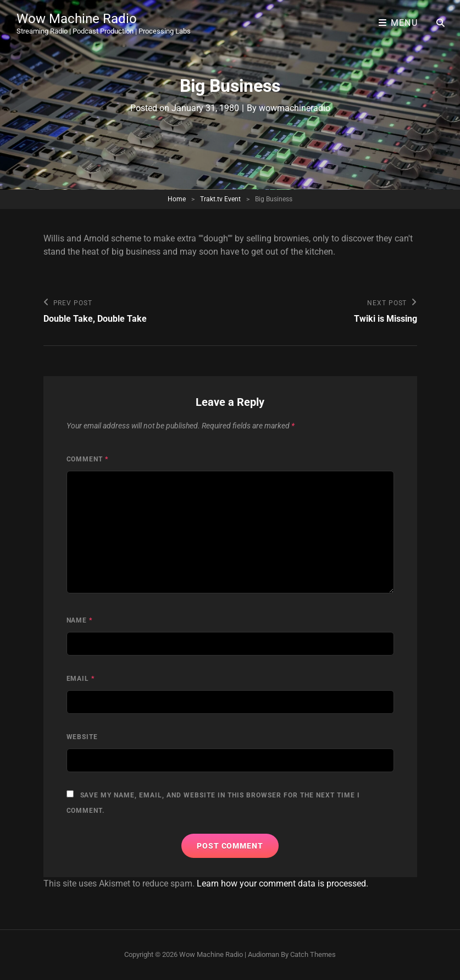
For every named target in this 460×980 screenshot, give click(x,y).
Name (80, 620)
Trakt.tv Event (220, 199)
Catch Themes (313, 954)
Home (177, 199)
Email (81, 679)
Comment (88, 459)
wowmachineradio (295, 108)
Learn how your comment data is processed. (282, 883)
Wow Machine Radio (77, 19)
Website (82, 737)
